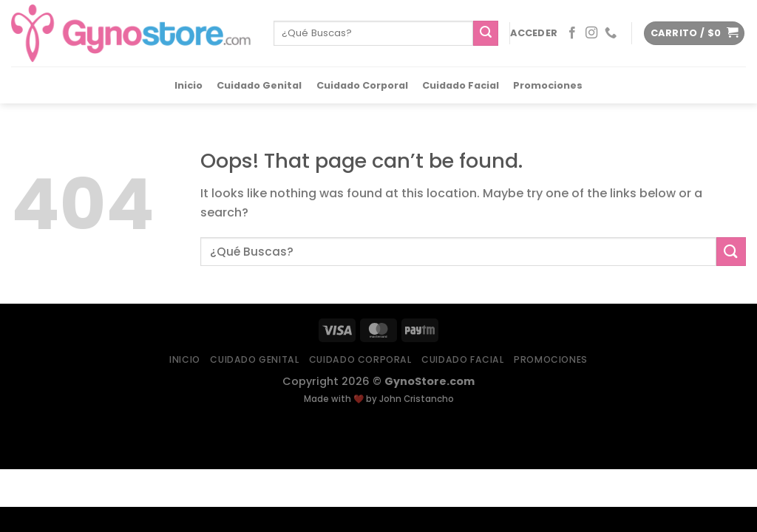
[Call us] (611, 33)
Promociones (548, 86)
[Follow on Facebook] (572, 33)
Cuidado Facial (461, 86)
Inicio (189, 86)
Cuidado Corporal (362, 86)
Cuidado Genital (259, 86)
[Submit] (486, 33)
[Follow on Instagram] (591, 33)
